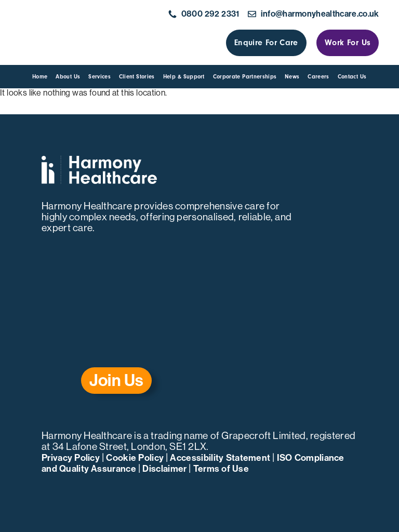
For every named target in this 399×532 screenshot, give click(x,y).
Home (40, 77)
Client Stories (137, 77)
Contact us (352, 77)
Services (99, 77)
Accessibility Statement (220, 458)
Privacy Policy (71, 458)
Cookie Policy (135, 458)
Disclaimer (164, 469)
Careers (318, 77)
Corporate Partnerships (245, 77)
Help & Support (184, 77)
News (292, 77)
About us (68, 77)
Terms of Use (221, 469)
